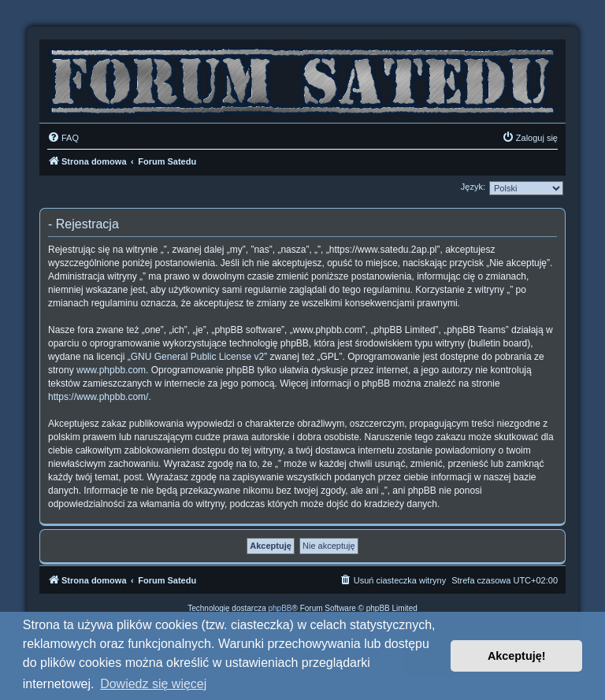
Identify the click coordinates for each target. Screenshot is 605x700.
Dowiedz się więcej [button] (153, 684)
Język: (473, 187)
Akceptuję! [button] (517, 656)
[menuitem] (63, 138)
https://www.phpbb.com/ (98, 397)
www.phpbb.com (111, 370)
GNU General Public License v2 (197, 357)
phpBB (280, 608)
